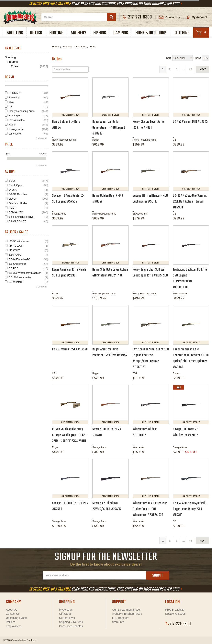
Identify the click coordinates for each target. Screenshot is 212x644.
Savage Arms (28, 129)
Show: (197, 58)
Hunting (56, 33)
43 (190, 69)
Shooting (15, 33)
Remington (28, 116)
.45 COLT (28, 250)
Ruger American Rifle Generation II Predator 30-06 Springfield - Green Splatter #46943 (191, 358)
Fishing (100, 33)
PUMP (28, 208)
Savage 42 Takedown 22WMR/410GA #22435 (107, 506)
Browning (28, 97)
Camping (121, 33)
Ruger (28, 125)
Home (56, 47)
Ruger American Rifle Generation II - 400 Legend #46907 (109, 128)
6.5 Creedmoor (28, 264)
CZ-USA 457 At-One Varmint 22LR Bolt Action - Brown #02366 (190, 202)
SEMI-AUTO (28, 212)
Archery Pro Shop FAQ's (127, 614)
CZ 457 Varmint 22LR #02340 (70, 350)
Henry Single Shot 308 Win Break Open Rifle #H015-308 (150, 273)
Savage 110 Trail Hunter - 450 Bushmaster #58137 (150, 199)
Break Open (28, 185)
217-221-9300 (178, 624)
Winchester (28, 134)
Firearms (12, 62)
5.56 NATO (28, 255)
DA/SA (28, 190)
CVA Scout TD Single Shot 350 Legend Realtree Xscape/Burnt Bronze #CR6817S (151, 358)
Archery (78, 33)
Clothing (182, 33)
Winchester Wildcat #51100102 (145, 432)
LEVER (28, 199)
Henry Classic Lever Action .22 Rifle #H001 (149, 125)
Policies (11, 622)
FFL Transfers (121, 618)
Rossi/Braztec (28, 120)
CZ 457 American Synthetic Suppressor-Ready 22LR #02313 (190, 509)
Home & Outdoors (151, 33)
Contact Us (169, 17)
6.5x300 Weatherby (28, 277)
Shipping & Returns (71, 622)
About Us (12, 610)
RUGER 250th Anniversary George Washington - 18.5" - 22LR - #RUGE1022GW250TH (69, 435)
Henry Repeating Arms (28, 111)
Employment (14, 626)
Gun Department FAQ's (126, 610)
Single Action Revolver (28, 217)
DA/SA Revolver (28, 194)
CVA (28, 102)
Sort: (169, 58)
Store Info (118, 622)
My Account (197, 17)
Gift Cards (65, 614)
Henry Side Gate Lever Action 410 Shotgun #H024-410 (110, 273)
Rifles (29, 66)
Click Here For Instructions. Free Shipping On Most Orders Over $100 (106, 4)
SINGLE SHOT (28, 221)
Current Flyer (67, 618)
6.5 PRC (28, 268)
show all (42, 138)
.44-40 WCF (28, 246)
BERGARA (28, 93)
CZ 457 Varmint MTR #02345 (190, 122)
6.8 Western (28, 282)
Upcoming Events (17, 618)
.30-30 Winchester (28, 241)
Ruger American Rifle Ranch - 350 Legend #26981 (70, 273)
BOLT (28, 181)
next (203, 70)
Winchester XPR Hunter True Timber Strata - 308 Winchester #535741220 (150, 509)
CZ (28, 106)
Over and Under (28, 203)
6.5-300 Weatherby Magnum (28, 273)
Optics (36, 33)
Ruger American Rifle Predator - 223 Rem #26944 (110, 352)
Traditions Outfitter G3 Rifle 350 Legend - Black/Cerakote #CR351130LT (190, 279)
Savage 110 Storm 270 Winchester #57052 (186, 432)
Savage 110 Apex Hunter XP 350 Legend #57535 (68, 199)
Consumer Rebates (71, 626)
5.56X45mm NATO (28, 259)
